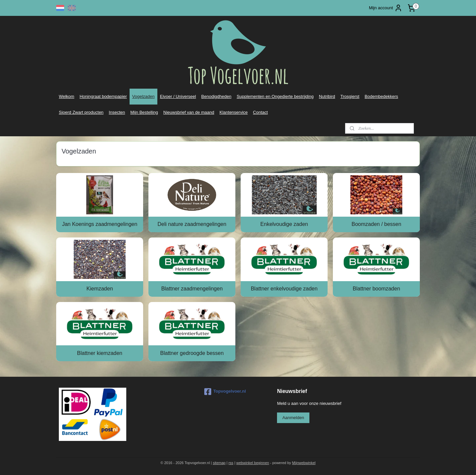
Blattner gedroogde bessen (192, 353)
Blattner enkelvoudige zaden (284, 289)
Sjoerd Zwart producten (81, 112)
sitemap (219, 463)
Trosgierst (350, 96)
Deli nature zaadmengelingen (192, 224)
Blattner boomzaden (376, 289)
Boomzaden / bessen (376, 224)
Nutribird (327, 96)
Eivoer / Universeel (178, 96)
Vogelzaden (143, 96)
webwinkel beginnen (253, 463)
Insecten (117, 112)
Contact (260, 112)
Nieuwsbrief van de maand (189, 112)
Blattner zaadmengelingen (192, 289)
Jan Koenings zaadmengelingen (100, 224)
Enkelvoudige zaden (284, 224)
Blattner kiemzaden (100, 353)
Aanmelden (293, 418)
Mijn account (386, 8)
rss (231, 463)
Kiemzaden (99, 289)
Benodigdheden (216, 96)
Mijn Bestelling (144, 112)
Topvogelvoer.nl (225, 392)
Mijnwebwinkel (304, 463)
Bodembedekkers (381, 96)
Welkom (67, 96)
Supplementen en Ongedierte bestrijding (275, 96)
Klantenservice (234, 112)
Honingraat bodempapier (103, 96)
